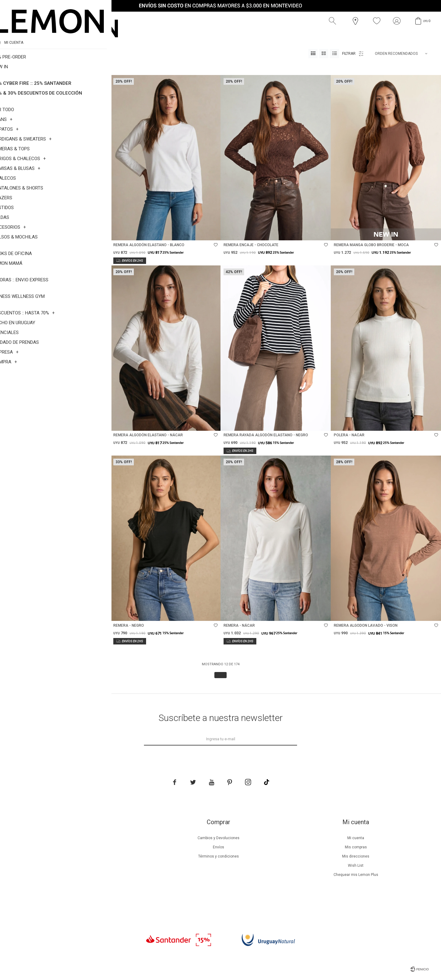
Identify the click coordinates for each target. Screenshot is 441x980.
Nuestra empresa (81, 838)
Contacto (81, 893)
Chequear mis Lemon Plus (356, 875)
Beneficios (81, 847)
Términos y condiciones (219, 856)
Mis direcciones (356, 856)
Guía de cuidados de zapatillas (81, 875)
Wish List (356, 865)
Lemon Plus (81, 856)
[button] (334, 21)
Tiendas (81, 884)
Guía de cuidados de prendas (81, 865)
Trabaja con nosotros (81, 902)
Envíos (219, 847)
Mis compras (356, 847)
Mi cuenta (356, 838)
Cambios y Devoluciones (219, 838)
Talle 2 (41, 67)
